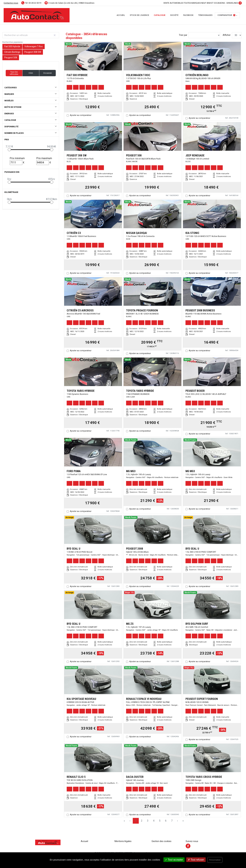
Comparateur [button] (226, 15)
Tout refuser (196, 860)
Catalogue (160, 15)
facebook (188, 15)
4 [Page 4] (154, 821)
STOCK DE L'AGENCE (139, 15)
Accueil (121, 15)
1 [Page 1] (136, 821)
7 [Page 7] (172, 821)
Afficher (227, 35)
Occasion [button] (48, 73)
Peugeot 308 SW (33, 52)
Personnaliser (215, 860)
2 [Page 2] (142, 821)
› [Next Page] (177, 821)
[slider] (9, 150)
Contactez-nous (11, 3)
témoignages (205, 15)
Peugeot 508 (11, 58)
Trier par (183, 35)
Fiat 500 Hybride (12, 46)
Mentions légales (123, 841)
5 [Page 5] (160, 821)
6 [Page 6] (166, 821)
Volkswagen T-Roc (34, 46)
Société (174, 15)
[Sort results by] (204, 35)
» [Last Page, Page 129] (183, 821)
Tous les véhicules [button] (14, 73)
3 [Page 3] (148, 821)
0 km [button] (31, 73)
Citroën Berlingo (12, 52)
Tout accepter (174, 860)
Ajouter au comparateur (81, 115)
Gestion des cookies (161, 841)
